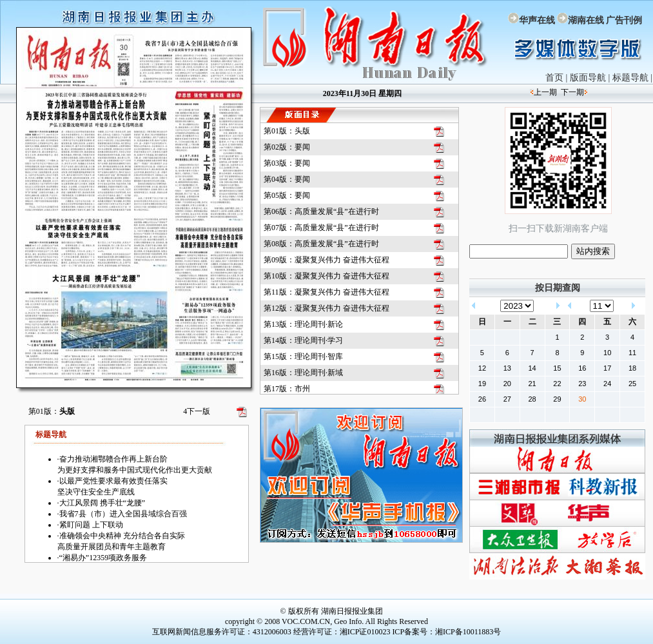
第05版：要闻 (287, 195)
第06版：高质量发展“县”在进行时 (321, 211)
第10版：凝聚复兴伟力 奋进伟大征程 (326, 276)
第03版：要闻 (287, 163)
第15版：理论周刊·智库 (303, 356)
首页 (554, 78)
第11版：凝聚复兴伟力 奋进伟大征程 (326, 292)
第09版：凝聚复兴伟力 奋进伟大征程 (326, 260)
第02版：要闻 (287, 147)
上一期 (545, 92)
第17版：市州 (287, 389)
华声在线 (537, 20)
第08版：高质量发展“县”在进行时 (321, 244)
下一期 (572, 92)
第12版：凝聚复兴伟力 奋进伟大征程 (326, 308)
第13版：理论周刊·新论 (303, 324)
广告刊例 (624, 20)
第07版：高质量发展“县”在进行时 (321, 228)
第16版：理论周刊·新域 (303, 373)
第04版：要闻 (287, 179)
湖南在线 (586, 20)
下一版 (197, 411)
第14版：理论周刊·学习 (303, 340)
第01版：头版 (287, 131)
